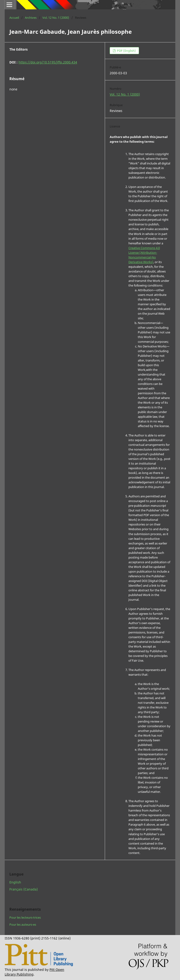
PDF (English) (126, 51)
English (15, 882)
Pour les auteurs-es (23, 924)
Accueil (14, 18)
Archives (31, 18)
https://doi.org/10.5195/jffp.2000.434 (48, 62)
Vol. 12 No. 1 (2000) (56, 18)
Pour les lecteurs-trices (25, 917)
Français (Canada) (24, 889)
